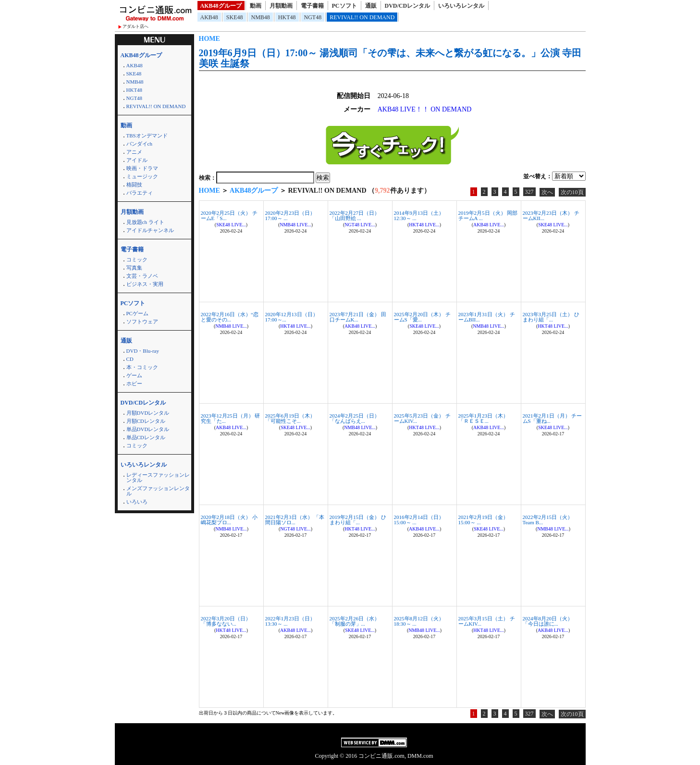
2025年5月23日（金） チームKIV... (422, 418)
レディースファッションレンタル (158, 477)
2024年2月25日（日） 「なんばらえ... (355, 418)
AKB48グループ (221, 6)
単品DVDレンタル (148, 429)
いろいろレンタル (461, 6)
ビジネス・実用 (145, 284)
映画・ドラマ (142, 168)
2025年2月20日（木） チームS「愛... (422, 317)
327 (529, 192)
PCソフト (344, 6)
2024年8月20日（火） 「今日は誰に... (548, 621)
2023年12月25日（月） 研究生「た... (231, 418)
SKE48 (235, 17)
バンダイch (139, 144)
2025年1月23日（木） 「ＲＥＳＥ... (484, 418)
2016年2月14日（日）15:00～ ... (419, 520)
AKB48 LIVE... (489, 225)
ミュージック (142, 176)
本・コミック (142, 367)
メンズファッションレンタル (158, 491)
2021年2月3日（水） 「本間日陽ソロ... (295, 520)
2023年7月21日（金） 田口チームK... (358, 317)
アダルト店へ (135, 26)
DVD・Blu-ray (143, 351)
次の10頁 (572, 192)
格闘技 (134, 185)
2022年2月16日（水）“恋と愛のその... (230, 317)
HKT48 (287, 17)
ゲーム (134, 375)
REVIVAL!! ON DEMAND (362, 17)
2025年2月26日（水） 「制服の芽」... (355, 621)
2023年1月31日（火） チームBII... (487, 317)
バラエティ (140, 193)
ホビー (134, 383)
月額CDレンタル (146, 421)
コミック (137, 259)
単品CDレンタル (146, 437)
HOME (209, 39)
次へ (547, 192)
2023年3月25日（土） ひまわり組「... (551, 317)
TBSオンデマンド (147, 136)
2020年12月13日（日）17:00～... (292, 317)
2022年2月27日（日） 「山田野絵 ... (355, 216)
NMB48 (261, 17)
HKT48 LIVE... (424, 225)
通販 (371, 6)
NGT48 (313, 17)
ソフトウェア (142, 321)
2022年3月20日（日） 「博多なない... (226, 621)
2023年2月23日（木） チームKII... (551, 216)
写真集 (134, 268)
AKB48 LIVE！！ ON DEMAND (425, 109)
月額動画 (281, 6)
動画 (256, 6)
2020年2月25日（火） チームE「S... (229, 216)
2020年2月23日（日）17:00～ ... (290, 216)
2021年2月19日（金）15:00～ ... (484, 520)
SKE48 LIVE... (231, 225)
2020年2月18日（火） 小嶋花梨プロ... (229, 520)
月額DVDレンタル (148, 413)
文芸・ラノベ (142, 276)
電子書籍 (312, 6)
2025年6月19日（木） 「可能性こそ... (290, 418)
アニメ (134, 152)
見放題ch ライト (145, 222)
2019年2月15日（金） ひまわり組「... (358, 520)
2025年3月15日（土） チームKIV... (487, 621)
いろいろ (137, 502)
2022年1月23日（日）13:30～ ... (290, 621)
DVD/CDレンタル (408, 6)
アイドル (137, 160)
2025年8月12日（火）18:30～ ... (419, 621)
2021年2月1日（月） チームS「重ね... (553, 418)
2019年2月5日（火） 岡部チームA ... (488, 216)
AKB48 (209, 17)
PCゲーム (137, 313)
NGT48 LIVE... (360, 225)
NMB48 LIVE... (295, 225)
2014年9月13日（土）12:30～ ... (419, 216)
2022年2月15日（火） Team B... (548, 520)
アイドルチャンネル (150, 230)
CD (130, 359)
